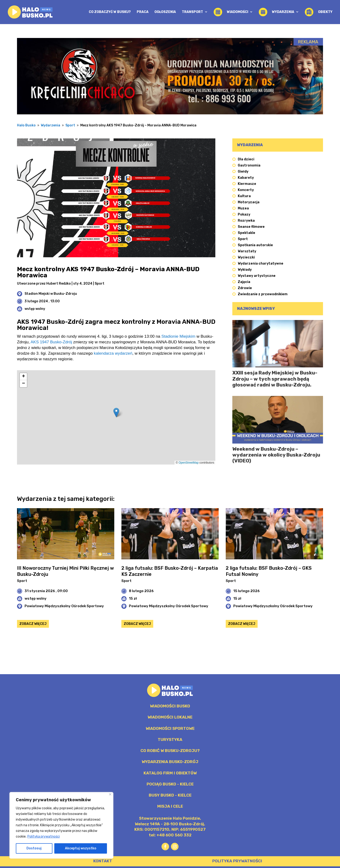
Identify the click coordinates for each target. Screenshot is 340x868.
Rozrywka (246, 221)
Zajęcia (244, 282)
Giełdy (243, 172)
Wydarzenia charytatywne (261, 264)
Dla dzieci (246, 159)
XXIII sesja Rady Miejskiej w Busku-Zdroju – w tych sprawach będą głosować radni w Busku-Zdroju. (275, 379)
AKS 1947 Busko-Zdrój (51, 342)
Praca (143, 12)
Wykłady (245, 270)
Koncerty (246, 190)
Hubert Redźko (59, 284)
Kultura (244, 196)
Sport (70, 125)
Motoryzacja (249, 202)
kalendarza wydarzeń (113, 353)
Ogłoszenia (165, 12)
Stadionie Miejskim (178, 336)
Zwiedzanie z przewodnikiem (263, 294)
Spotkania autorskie (255, 245)
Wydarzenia (51, 125)
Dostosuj (34, 848)
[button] (116, 413)
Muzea (243, 208)
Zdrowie (245, 288)
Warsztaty (247, 251)
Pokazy (244, 214)
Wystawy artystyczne (257, 276)
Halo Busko (26, 125)
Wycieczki (246, 257)
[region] (61, 825)
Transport (192, 12)
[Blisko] (110, 794)
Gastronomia (249, 165)
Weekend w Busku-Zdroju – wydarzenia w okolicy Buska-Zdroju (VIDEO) (276, 455)
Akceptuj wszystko (81, 848)
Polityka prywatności (44, 837)
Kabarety (246, 178)
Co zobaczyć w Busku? (110, 12)
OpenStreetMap (189, 463)
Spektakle (246, 233)
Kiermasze (247, 184)
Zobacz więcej (33, 624)
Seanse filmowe (251, 227)
